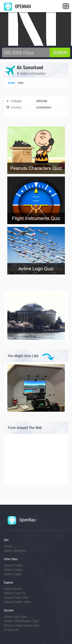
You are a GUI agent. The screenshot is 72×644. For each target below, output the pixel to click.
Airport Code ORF (16, 598)
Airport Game (13, 589)
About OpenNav (15, 551)
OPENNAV (17, 6)
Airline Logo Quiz (16, 617)
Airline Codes (13, 570)
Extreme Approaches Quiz (22, 625)
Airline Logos (13, 574)
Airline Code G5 (15, 593)
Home (8, 546)
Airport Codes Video (18, 602)
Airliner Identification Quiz (21, 621)
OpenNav (22, 520)
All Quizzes (12, 630)
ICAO (11, 83)
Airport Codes (13, 565)
